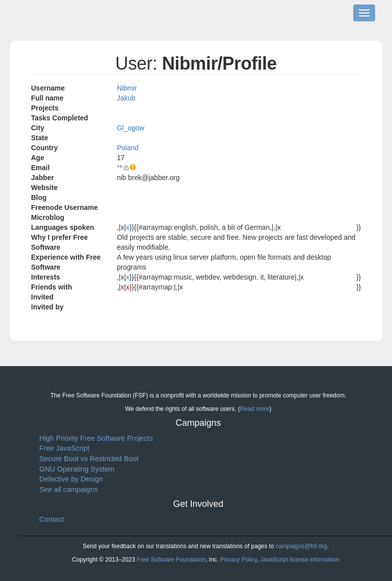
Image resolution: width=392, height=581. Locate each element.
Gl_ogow (130, 128)
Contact (52, 519)
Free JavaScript (64, 448)
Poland (128, 148)
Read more (255, 409)
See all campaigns (69, 489)
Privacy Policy (238, 560)
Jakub (126, 98)
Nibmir (127, 88)
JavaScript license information (300, 560)
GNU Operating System (77, 469)
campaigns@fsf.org (302, 546)
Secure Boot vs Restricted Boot (89, 459)
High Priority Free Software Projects (96, 438)
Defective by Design (71, 479)
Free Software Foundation (171, 560)
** (119, 168)
